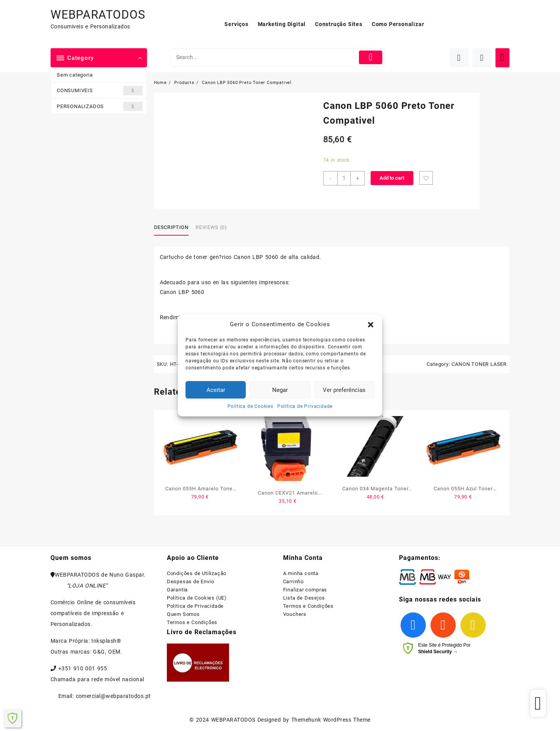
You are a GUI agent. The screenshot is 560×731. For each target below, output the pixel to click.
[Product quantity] (344, 178)
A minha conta (301, 573)
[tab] (174, 228)
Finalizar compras (305, 590)
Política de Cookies (250, 406)
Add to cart (392, 178)
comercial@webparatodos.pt (113, 696)
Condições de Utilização (197, 573)
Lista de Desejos (304, 598)
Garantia (177, 590)
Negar (280, 390)
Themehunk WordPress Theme (331, 720)
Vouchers (295, 614)
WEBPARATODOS (98, 15)
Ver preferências (344, 390)
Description (171, 227)
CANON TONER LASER (479, 364)
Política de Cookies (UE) (197, 598)
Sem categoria (75, 75)
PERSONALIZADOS (100, 106)
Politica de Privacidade (305, 406)
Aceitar (216, 390)
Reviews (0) (211, 227)
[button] (371, 325)
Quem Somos (183, 614)
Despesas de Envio (191, 581)
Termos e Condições (192, 622)
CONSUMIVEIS (100, 90)
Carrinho (293, 581)
